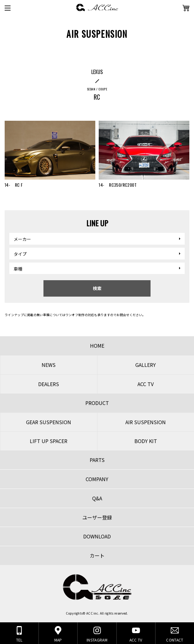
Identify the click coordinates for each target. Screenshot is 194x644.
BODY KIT (146, 441)
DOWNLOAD (97, 536)
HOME (97, 346)
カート (97, 555)
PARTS (97, 460)
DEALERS (49, 384)
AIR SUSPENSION (146, 422)
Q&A (97, 498)
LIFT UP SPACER (49, 441)
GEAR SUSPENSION (49, 422)
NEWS (49, 365)
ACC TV (146, 384)
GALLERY (146, 365)
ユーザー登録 (97, 517)
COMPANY (97, 479)
